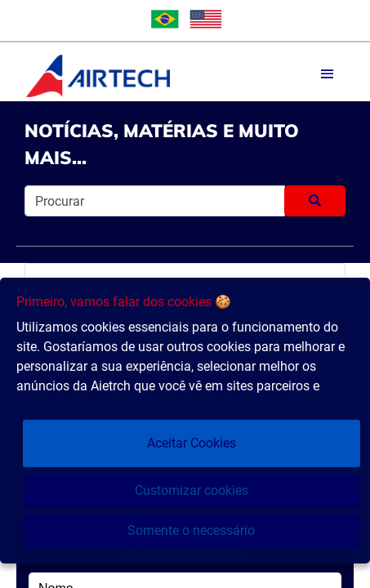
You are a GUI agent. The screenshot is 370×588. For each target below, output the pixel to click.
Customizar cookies (192, 490)
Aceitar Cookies (192, 443)
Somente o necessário (191, 530)
